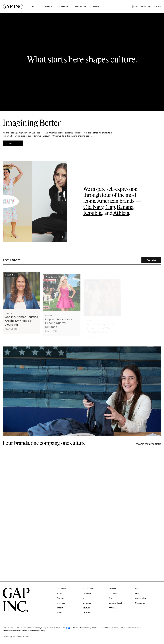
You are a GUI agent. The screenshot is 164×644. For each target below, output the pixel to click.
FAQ (137, 593)
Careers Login (146, 7)
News (96, 6)
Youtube (87, 608)
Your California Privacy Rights (85, 628)
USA (135, 7)
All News (151, 261)
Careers (64, 6)
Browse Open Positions (148, 444)
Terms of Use (8, 628)
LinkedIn (87, 612)
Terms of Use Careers (24, 628)
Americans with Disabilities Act (15, 631)
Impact (48, 6)
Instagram (87, 603)
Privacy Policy (41, 628)
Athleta (121, 213)
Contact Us (140, 603)
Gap (110, 207)
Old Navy (93, 207)
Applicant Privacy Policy (109, 628)
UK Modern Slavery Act (130, 628)
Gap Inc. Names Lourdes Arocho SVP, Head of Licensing (21, 323)
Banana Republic (117, 603)
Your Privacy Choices (57, 628)
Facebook (87, 593)
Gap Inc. (9, 316)
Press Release (11, 278)
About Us (13, 143)
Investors (81, 6)
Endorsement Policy (37, 631)
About (34, 6)
